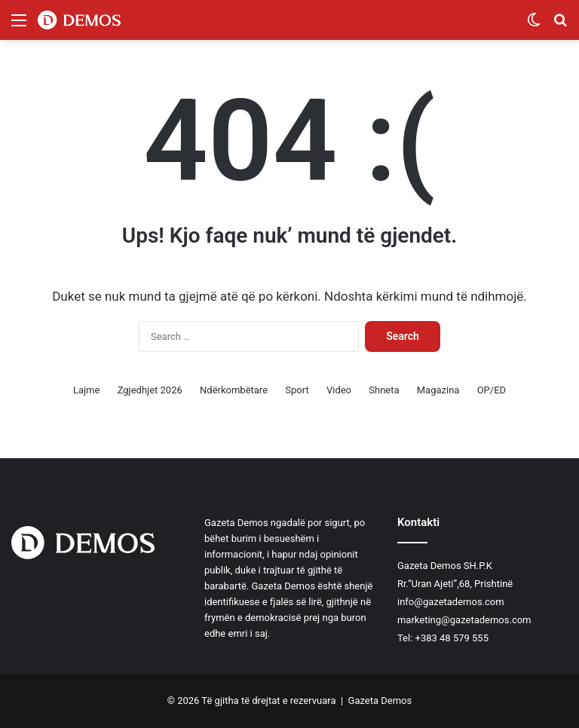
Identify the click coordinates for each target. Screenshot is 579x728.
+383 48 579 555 (452, 638)
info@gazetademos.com (451, 602)
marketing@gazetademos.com (464, 620)
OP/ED (492, 390)
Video (339, 390)
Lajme (86, 390)
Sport (297, 390)
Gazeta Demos (380, 700)
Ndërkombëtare (234, 390)
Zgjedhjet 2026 (150, 390)
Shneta (384, 390)
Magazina (438, 390)
